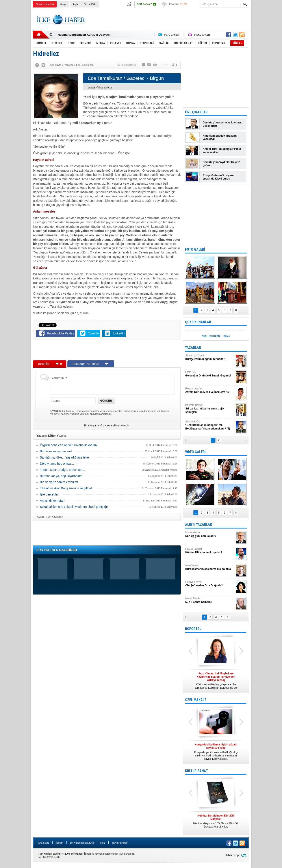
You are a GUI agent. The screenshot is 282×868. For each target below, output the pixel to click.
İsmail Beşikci (210, 600)
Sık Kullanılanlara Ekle (82, 843)
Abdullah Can (210, 425)
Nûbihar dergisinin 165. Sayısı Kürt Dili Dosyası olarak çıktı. (216, 821)
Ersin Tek (210, 374)
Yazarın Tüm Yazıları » (50, 517)
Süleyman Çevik (210, 357)
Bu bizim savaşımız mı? (56, 451)
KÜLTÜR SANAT (197, 771)
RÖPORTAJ (193, 629)
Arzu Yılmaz (210, 567)
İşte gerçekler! (50, 494)
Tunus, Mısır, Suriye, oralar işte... (62, 470)
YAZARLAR (193, 348)
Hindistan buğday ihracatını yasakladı (220, 137)
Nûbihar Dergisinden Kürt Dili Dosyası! (84, 35)
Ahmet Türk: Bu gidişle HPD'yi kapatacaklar (222, 151)
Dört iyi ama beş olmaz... (57, 464)
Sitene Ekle (90, 4)
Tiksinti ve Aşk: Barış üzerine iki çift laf (66, 488)
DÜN (204, 336)
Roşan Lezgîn (210, 390)
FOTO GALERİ (195, 249)
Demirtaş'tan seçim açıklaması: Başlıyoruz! (222, 124)
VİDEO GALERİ (195, 452)
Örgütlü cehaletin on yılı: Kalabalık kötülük (69, 445)
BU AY (227, 336)
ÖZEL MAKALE (196, 700)
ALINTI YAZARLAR (199, 524)
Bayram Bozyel (210, 409)
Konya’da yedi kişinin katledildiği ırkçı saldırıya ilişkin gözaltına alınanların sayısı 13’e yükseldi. (216, 752)
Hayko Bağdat (210, 551)
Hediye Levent (210, 584)
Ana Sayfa (44, 843)
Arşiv (75, 4)
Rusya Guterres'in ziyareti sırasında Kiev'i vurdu (219, 177)
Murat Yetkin (210, 534)
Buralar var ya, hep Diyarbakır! (61, 476)
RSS (103, 843)
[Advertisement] (267, 77)
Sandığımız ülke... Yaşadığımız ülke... (66, 457)
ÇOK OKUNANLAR (198, 322)
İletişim (59, 843)
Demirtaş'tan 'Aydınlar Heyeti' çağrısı (221, 164)
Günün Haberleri (45, 4)
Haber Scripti (233, 855)
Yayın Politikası (120, 843)
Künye (63, 4)
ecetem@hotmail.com (100, 88)
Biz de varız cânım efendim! (59, 482)
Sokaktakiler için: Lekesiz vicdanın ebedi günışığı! (74, 507)
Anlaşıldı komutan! (53, 501)
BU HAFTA (215, 336)
